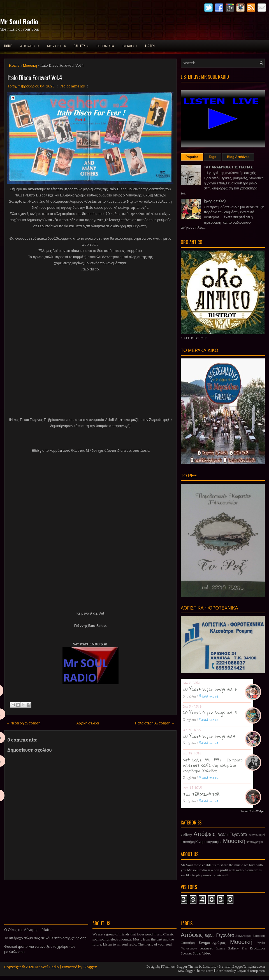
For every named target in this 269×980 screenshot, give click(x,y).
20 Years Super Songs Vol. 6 (210, 689)
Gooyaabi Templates (251, 971)
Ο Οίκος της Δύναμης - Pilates (28, 930)
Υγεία (261, 943)
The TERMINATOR (201, 794)
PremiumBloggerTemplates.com (242, 967)
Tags (213, 157)
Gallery (186, 835)
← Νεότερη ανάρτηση (23, 723)
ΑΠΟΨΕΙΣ (32, 44)
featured (207, 948)
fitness (220, 948)
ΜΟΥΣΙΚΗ (58, 44)
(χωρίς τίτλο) (215, 201)
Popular (192, 157)
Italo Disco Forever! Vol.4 (35, 77)
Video (207, 953)
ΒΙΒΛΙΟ (132, 44)
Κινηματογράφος (209, 842)
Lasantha (210, 967)
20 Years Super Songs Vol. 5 (210, 713)
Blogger (90, 967)
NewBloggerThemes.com (196, 971)
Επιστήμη (188, 842)
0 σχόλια (189, 696)
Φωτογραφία (255, 842)
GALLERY (83, 44)
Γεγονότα (238, 834)
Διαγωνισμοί (257, 835)
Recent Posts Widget (253, 811)
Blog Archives (238, 157)
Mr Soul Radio (19, 21)
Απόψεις (205, 834)
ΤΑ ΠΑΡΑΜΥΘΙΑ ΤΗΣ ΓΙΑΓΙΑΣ (228, 167)
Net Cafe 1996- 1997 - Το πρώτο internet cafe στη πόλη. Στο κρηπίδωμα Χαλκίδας (213, 765)
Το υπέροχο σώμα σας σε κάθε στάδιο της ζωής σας (45, 938)
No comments (73, 86)
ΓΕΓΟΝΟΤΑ (105, 46)
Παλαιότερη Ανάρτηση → (155, 723)
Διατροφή (259, 936)
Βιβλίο (223, 835)
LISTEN (150, 46)
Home (8, 46)
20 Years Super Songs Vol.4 (209, 736)
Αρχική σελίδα (88, 723)
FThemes (168, 967)
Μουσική (30, 65)
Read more (209, 696)
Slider (197, 953)
